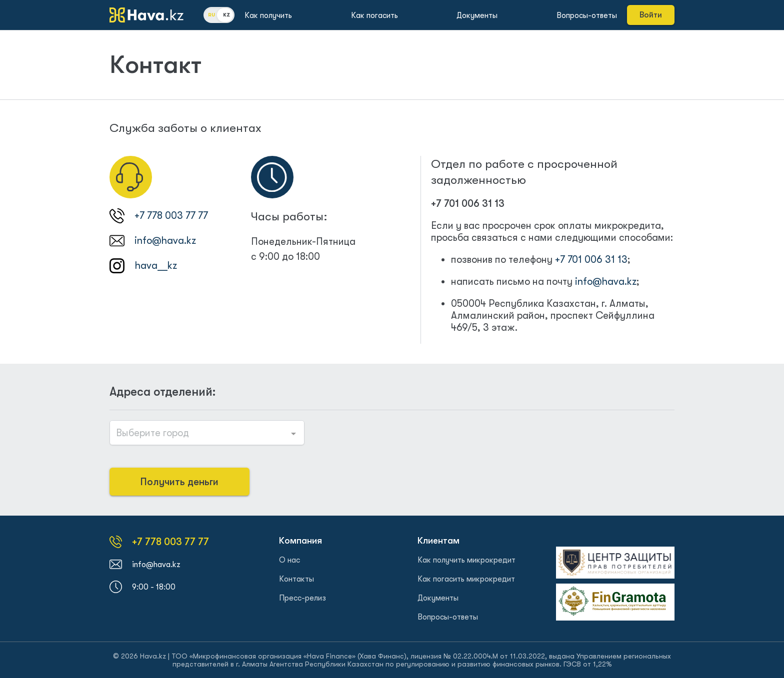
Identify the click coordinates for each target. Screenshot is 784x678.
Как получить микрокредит (466, 560)
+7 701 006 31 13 (468, 204)
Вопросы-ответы (587, 15)
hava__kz (156, 266)
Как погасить (374, 15)
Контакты (296, 579)
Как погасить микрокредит (466, 579)
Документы (477, 15)
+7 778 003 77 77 (171, 216)
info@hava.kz (165, 241)
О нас (289, 560)
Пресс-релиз (302, 598)
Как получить (268, 15)
